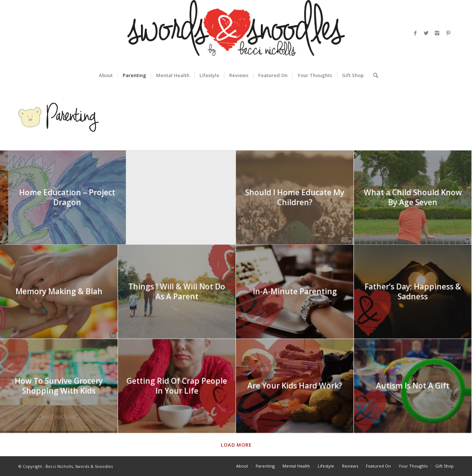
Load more (236, 445)
